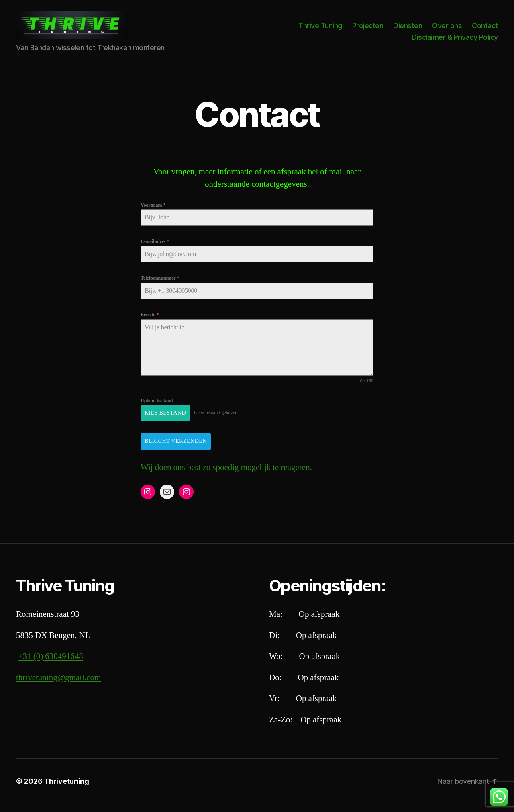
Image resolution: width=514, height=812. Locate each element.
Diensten (408, 30)
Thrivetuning (66, 789)
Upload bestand (157, 409)
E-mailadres (155, 250)
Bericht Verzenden (176, 449)
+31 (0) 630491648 (51, 664)
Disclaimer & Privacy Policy (455, 41)
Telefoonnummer (160, 286)
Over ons (447, 30)
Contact (485, 30)
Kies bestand (165, 421)
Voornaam (153, 213)
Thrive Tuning (320, 30)
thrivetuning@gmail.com (58, 686)
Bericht (150, 323)
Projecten (368, 30)
